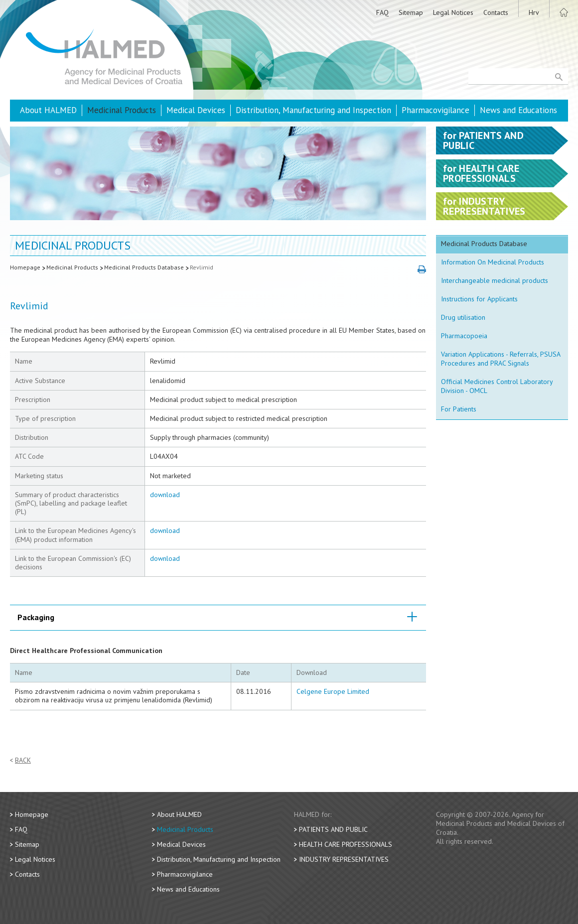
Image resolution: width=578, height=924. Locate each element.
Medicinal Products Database (144, 267)
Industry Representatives (344, 859)
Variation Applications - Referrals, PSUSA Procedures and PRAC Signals (501, 359)
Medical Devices (196, 110)
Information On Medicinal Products (493, 262)
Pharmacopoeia (464, 336)
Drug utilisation (463, 317)
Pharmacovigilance (435, 110)
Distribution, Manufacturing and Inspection (313, 110)
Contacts (496, 12)
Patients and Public (333, 829)
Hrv (534, 12)
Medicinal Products (122, 110)
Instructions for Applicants (479, 299)
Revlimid (202, 267)
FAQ (382, 12)
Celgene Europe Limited (333, 691)
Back (23, 760)
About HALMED (48, 110)
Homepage (25, 267)
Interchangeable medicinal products (495, 280)
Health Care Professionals (346, 844)
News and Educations (518, 110)
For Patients (459, 409)
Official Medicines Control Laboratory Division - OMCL (497, 386)
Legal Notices (453, 12)
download (165, 495)
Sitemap (411, 12)
